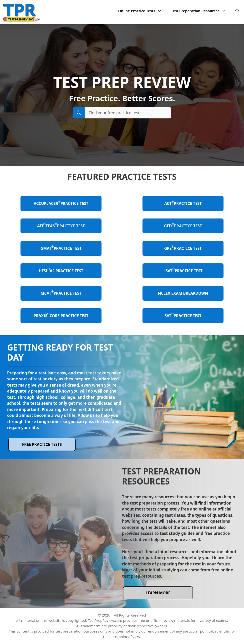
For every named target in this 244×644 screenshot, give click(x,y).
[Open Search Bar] (237, 11)
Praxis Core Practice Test (61, 315)
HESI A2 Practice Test (61, 270)
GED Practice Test (183, 225)
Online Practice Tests (142, 11)
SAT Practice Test (183, 315)
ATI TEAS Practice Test (61, 225)
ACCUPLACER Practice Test (61, 203)
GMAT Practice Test (61, 248)
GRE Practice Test (183, 248)
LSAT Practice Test (183, 270)
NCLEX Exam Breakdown (183, 293)
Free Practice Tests (42, 444)
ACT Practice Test (183, 203)
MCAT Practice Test (61, 293)
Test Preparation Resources (201, 11)
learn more (158, 593)
